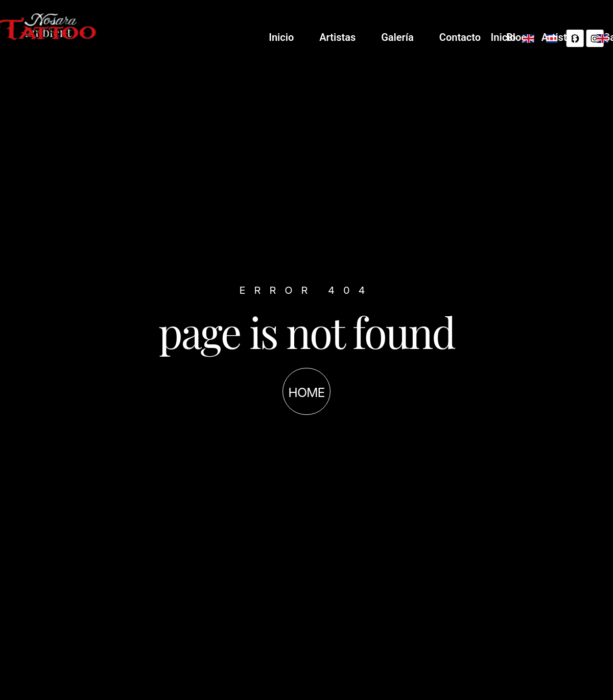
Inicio (403, 37)
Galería (520, 37)
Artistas (459, 37)
